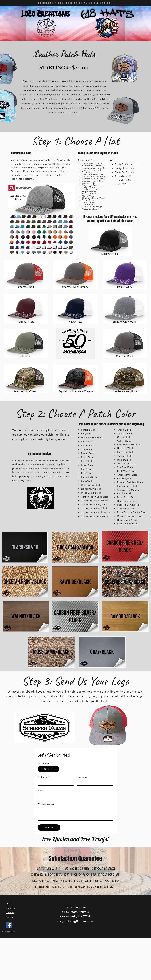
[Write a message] (75, 813)
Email (41, 791)
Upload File (43, 763)
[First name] (55, 782)
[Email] (75, 796)
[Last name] (94, 782)
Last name (83, 777)
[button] (98, 26)
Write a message (46, 804)
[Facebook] (9, 925)
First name (44, 777)
